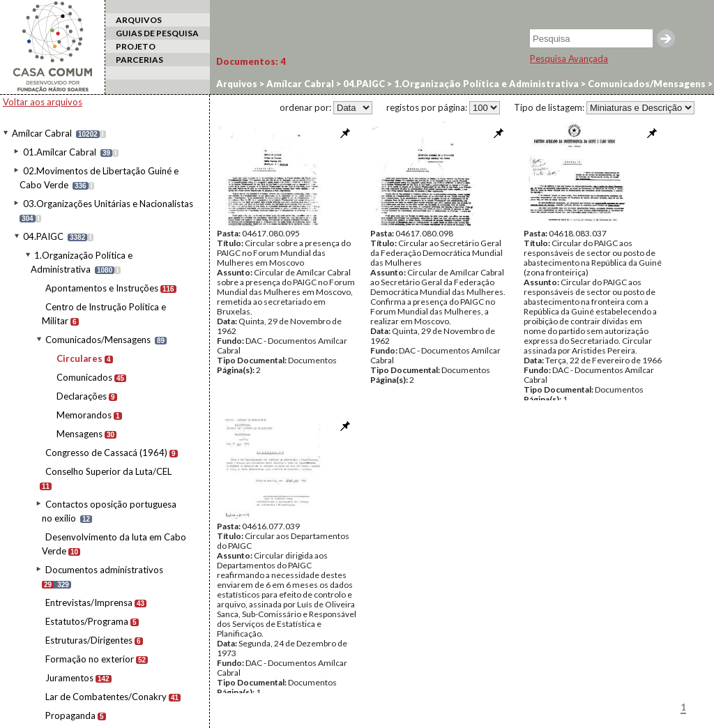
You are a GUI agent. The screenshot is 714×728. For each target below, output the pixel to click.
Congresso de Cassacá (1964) (106, 453)
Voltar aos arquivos (43, 102)
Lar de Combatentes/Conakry (106, 697)
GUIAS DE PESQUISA (157, 33)
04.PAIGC (43, 236)
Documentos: (251, 61)
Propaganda (70, 715)
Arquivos (237, 84)
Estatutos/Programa (87, 621)
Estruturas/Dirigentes (89, 640)
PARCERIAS (139, 60)
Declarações (82, 396)
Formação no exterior (90, 659)
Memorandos (84, 415)
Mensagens (79, 434)
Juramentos (69, 678)
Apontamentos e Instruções (102, 288)
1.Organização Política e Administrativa (485, 84)
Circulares (79, 358)
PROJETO (136, 46)
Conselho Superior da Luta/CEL (108, 471)
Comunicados (84, 377)
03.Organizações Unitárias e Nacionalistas (108, 204)
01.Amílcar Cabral (60, 152)
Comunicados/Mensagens (98, 340)
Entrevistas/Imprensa (89, 602)
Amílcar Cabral (42, 133)
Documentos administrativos (104, 570)
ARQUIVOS (139, 20)
